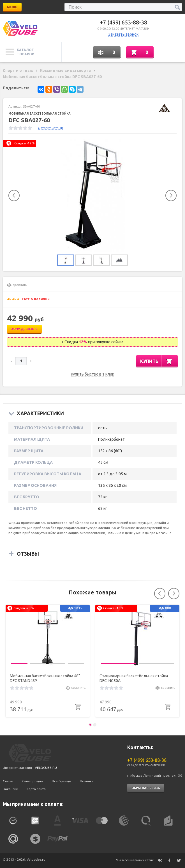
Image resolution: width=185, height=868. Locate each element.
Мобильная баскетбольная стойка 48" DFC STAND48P (45, 678)
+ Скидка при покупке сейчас (92, 342)
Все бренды (62, 781)
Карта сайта (36, 789)
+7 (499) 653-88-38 (123, 22)
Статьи (8, 781)
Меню (12, 7)
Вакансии (11, 789)
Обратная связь (146, 788)
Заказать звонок (123, 34)
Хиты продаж (33, 781)
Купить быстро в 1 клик (92, 374)
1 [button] (90, 725)
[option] (92, 196)
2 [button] (95, 725)
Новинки (87, 781)
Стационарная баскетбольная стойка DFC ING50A (134, 678)
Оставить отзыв (50, 128)
